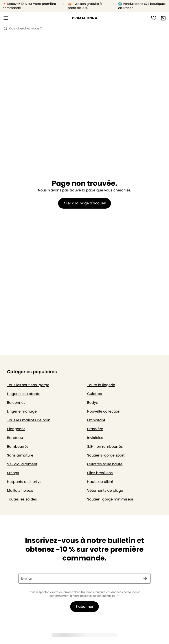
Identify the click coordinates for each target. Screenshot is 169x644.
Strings (13, 473)
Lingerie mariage (22, 411)
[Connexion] (154, 18)
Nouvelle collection (104, 411)
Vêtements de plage (105, 490)
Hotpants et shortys (24, 482)
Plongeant (16, 429)
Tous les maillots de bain (29, 420)
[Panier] (163, 18)
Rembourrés (18, 447)
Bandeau (15, 438)
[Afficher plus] (118, 596)
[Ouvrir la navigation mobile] (6, 18)
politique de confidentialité (98, 596)
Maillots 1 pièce (20, 490)
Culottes (95, 394)
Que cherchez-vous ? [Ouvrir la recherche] (23, 28)
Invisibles (95, 438)
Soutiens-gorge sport (106, 455)
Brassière (95, 429)
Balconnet (16, 403)
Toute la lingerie (101, 385)
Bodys (92, 403)
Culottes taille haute (105, 464)
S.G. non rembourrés (105, 447)
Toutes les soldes (22, 499)
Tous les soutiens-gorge (28, 385)
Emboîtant (96, 420)
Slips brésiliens (100, 473)
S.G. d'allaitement (22, 464)
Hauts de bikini (100, 482)
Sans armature (20, 455)
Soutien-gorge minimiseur (110, 499)
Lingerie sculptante (24, 394)
